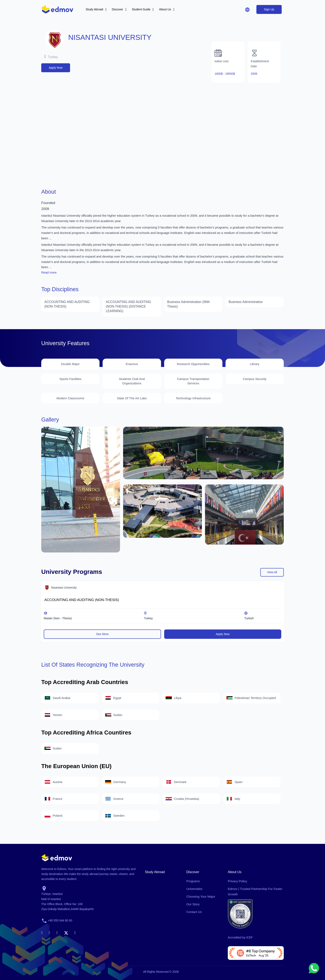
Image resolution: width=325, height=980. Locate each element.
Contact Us (194, 911)
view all (272, 572)
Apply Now (56, 68)
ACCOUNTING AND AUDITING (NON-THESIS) (66, 304)
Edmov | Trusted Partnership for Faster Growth (255, 891)
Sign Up (269, 9)
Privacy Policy (237, 881)
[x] (66, 932)
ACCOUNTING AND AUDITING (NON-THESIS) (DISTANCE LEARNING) (128, 306)
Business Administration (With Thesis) (188, 304)
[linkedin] (50, 932)
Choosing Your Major (201, 896)
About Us (165, 9)
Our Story (193, 904)
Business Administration (245, 302)
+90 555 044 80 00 (60, 920)
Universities (194, 888)
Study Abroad (95, 9)
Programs (193, 881)
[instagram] (57, 932)
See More (102, 633)
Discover (118, 9)
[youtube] (75, 932)
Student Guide (141, 9)
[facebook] (42, 932)
